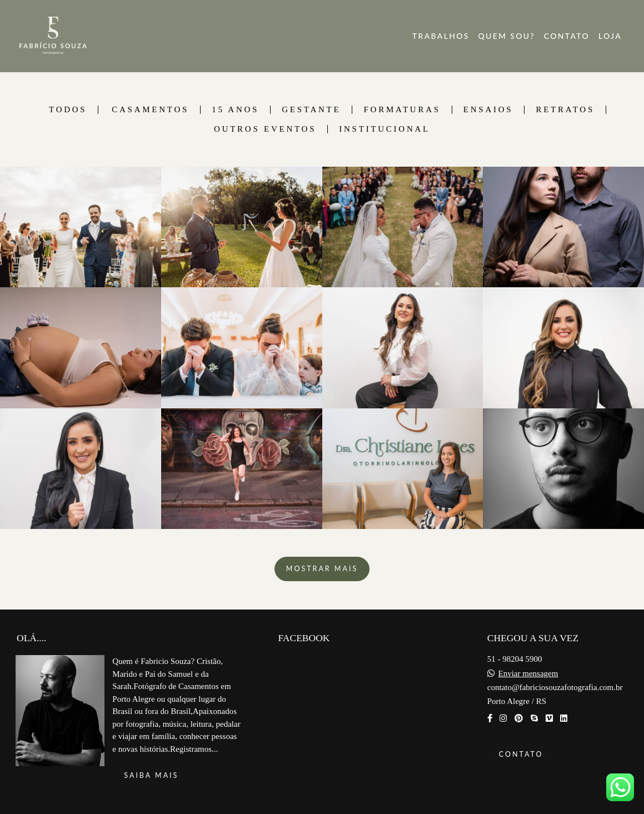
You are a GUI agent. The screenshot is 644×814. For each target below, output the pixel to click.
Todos (68, 110)
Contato (521, 754)
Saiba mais (151, 775)
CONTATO (567, 36)
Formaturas (402, 110)
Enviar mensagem (528, 674)
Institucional (385, 129)
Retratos (565, 110)
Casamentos (150, 110)
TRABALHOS (441, 36)
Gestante (311, 110)
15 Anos (235, 110)
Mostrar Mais (322, 569)
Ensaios (488, 110)
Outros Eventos (265, 129)
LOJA (610, 36)
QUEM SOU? (507, 36)
